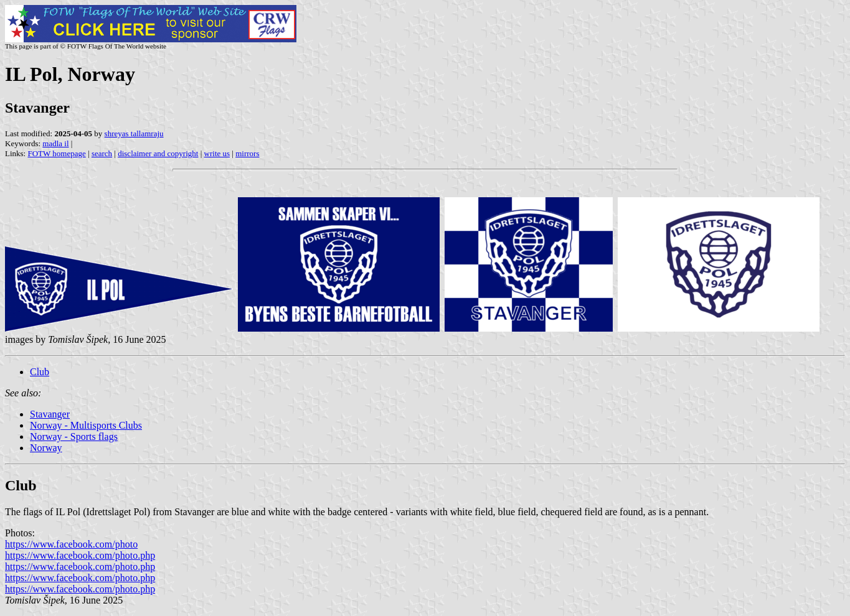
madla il (55, 143)
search (102, 153)
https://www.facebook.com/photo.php (80, 555)
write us (217, 153)
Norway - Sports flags (74, 436)
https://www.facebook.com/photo (71, 544)
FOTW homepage (56, 153)
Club (40, 372)
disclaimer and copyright (158, 153)
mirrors (247, 153)
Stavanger (50, 414)
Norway (46, 448)
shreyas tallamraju (134, 133)
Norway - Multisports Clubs (86, 425)
